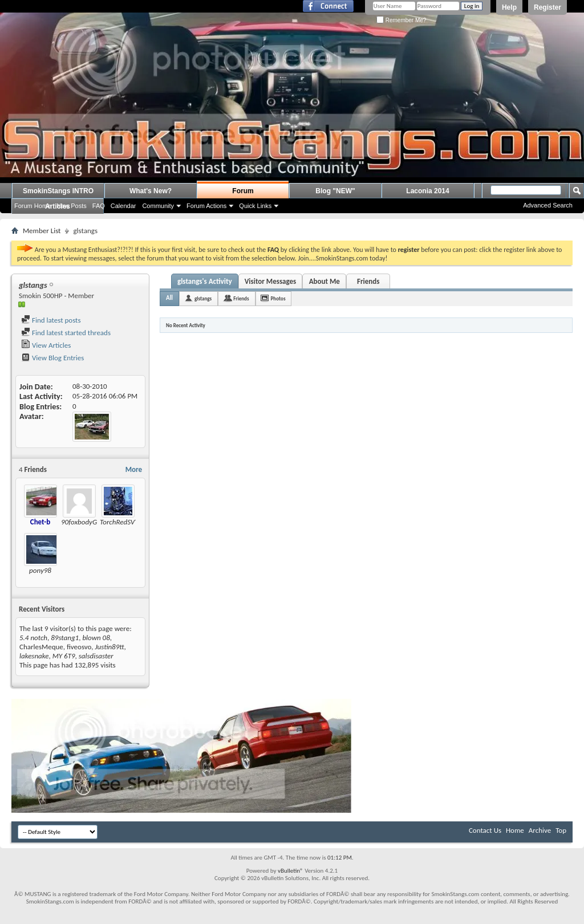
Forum (243, 191)
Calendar (123, 206)
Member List (42, 231)
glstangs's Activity (205, 281)
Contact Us (485, 830)
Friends (368, 281)
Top (561, 830)
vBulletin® (291, 871)
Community (158, 206)
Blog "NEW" (335, 191)
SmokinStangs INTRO (58, 191)
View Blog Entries (52, 358)
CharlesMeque (41, 647)
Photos (278, 298)
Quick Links (255, 206)
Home (515, 830)
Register (547, 7)
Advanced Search (548, 205)
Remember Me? (401, 20)
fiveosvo (79, 647)
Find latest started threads (66, 333)
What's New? (151, 191)
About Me (325, 281)
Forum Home (33, 206)
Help (509, 7)
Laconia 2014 (427, 191)
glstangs (203, 298)
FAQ (99, 206)
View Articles (46, 345)
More (134, 469)
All (169, 298)
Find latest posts (51, 320)
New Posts (72, 206)
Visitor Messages (271, 281)
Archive (540, 830)
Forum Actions (206, 206)
